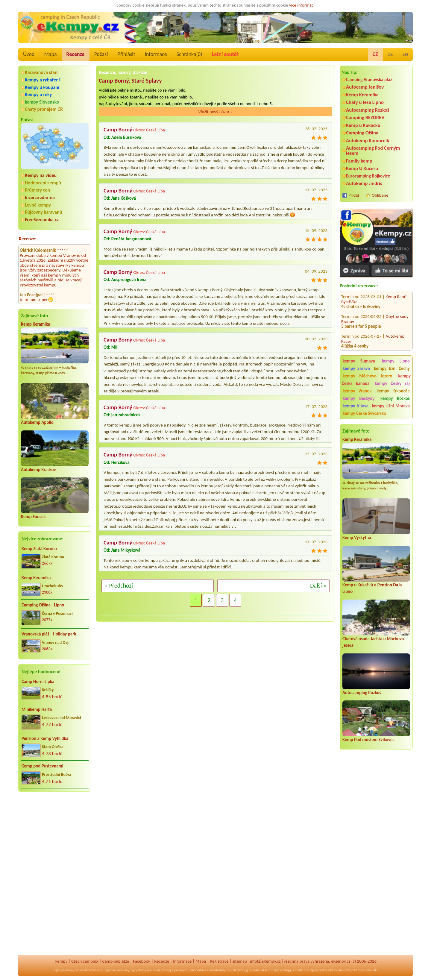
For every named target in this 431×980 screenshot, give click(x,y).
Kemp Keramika (35, 324)
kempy (61, 961)
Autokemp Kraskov (38, 470)
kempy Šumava (359, 361)
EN (405, 54)
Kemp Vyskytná (357, 538)
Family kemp (359, 161)
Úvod (29, 54)
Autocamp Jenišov (365, 87)
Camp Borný (118, 129)
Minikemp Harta (37, 709)
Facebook (142, 961)
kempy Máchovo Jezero (368, 376)
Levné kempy (38, 205)
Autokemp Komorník (368, 141)
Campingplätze (116, 961)
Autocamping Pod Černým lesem (373, 151)
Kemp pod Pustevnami (42, 766)
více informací (302, 5)
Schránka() (189, 54)
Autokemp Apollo (37, 422)
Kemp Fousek (33, 517)
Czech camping (85, 961)
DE (390, 54)
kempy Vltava (356, 406)
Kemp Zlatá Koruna (39, 549)
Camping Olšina (362, 133)
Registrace (219, 961)
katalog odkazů (248, 970)
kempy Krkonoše (393, 391)
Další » (318, 585)
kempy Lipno (396, 361)
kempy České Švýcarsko (364, 413)
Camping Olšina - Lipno (43, 605)
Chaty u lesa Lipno (365, 102)
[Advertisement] (376, 859)
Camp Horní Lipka (38, 682)
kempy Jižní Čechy (392, 368)
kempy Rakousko (366, 970)
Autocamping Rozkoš (368, 110)
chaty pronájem (306, 970)
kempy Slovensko (42, 102)
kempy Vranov (357, 391)
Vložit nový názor (215, 112)
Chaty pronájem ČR (44, 109)
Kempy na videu (41, 175)
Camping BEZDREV (365, 117)
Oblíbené (380, 195)
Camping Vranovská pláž (369, 79)
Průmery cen (37, 190)
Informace (156, 54)
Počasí (101, 54)
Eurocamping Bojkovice (368, 176)
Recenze (76, 54)
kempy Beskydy (359, 398)
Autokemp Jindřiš (364, 183)
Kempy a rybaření (42, 80)
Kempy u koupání (42, 87)
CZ (375, 54)
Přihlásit (126, 54)
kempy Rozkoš (395, 398)
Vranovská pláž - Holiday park (49, 634)
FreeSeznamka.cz (42, 220)
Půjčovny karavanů (43, 212)
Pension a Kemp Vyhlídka (45, 738)
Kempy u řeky (38, 94)
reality (152, 970)
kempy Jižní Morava (391, 406)
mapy (274, 970)
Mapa (50, 54)
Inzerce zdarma (40, 197)
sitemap (240, 961)
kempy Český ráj (392, 383)
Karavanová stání (42, 72)
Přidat (354, 195)
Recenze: (28, 239)
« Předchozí (119, 585)
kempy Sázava (356, 368)
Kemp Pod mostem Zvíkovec (368, 740)
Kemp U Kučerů (362, 168)
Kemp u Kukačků (363, 125)
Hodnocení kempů (43, 183)
